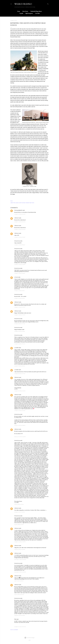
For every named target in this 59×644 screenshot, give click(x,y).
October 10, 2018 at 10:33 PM (20, 542)
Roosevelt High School (30, 203)
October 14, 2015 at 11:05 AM (20, 237)
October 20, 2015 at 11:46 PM (20, 391)
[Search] (48, 4)
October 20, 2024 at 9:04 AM (20, 627)
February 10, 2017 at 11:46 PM (20, 437)
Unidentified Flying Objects (36, 11)
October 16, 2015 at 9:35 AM (20, 331)
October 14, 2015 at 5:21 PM (20, 298)
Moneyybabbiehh (18, 210)
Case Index (37, 13)
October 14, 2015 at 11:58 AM (20, 245)
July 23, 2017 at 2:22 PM (19, 504)
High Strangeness (29, 13)
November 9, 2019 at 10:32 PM (20, 560)
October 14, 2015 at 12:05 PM (20, 265)
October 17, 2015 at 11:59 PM (20, 366)
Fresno (14, 203)
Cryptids (21, 13)
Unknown (17, 218)
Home (19, 11)
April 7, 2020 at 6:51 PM (19, 581)
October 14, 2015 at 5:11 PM (19, 291)
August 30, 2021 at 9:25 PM (20, 615)
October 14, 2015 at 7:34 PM (20, 315)
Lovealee (16, 348)
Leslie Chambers (22, 203)
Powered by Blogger (30, 638)
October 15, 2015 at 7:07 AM (20, 324)
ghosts (17, 203)
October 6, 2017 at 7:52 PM (19, 512)
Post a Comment (14, 630)
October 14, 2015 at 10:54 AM (20, 222)
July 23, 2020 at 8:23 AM (19, 595)
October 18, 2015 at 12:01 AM (20, 374)
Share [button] (11, 201)
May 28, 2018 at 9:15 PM (19, 525)
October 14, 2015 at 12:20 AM (20, 214)
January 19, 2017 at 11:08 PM (20, 425)
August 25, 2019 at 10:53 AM (20, 549)
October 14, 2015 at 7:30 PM (20, 307)
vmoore (16, 277)
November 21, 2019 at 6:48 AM (20, 572)
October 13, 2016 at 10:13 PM (20, 411)
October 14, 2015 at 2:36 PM (20, 273)
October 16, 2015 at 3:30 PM (20, 344)
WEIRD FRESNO (23, 4)
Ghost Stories (25, 11)
